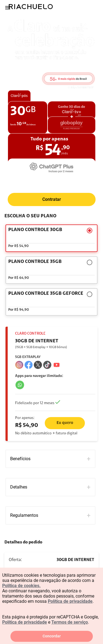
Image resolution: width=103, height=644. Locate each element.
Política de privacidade (70, 601)
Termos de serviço (70, 622)
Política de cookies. (21, 586)
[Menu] (8, 8)
